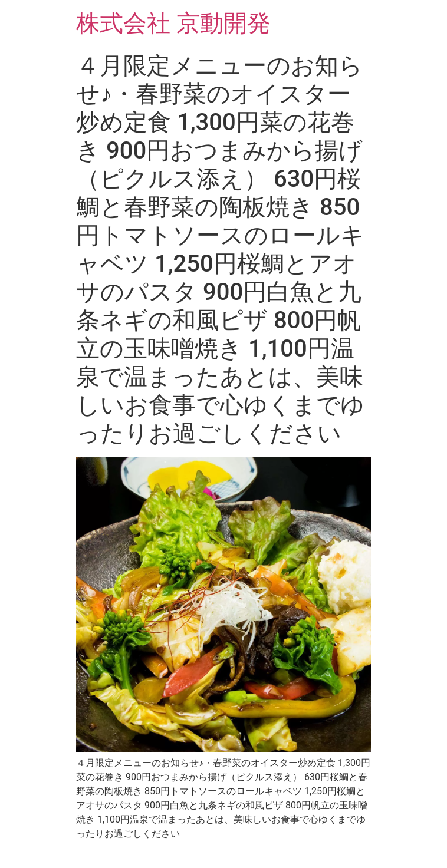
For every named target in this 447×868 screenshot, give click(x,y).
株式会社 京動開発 (173, 23)
